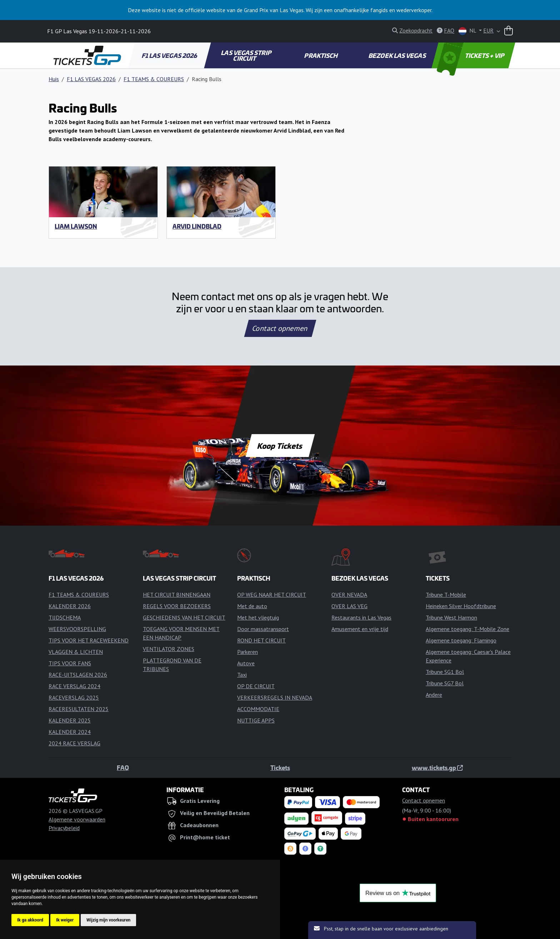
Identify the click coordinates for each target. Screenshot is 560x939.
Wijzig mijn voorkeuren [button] (108, 920)
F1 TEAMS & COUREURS (154, 79)
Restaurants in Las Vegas (361, 617)
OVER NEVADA (349, 595)
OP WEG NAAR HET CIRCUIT (272, 595)
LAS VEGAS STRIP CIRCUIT (247, 55)
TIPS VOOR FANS (70, 663)
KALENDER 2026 (70, 606)
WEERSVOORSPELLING (77, 629)
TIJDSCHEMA (65, 617)
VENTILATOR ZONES (169, 649)
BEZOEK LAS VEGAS (398, 55)
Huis (54, 79)
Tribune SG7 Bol (445, 683)
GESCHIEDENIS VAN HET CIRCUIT (184, 617)
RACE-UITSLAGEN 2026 (78, 675)
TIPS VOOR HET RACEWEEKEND (89, 640)
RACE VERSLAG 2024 (74, 686)
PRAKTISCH (321, 55)
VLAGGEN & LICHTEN (76, 652)
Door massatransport (263, 629)
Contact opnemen (280, 328)
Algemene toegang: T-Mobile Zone (467, 629)
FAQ (123, 767)
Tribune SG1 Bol (445, 672)
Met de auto (252, 606)
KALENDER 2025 (70, 720)
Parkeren (247, 652)
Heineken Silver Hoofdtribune (461, 606)
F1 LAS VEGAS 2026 (170, 55)
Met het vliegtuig (258, 617)
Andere (434, 695)
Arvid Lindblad (197, 226)
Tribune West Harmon (451, 617)
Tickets (280, 767)
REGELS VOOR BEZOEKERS (177, 606)
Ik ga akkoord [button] (30, 920)
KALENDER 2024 (70, 732)
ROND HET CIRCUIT (261, 640)
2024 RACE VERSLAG (74, 743)
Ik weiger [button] (65, 920)
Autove (246, 663)
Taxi (242, 675)
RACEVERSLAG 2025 (74, 697)
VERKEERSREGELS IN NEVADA (275, 697)
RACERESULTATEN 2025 (79, 709)
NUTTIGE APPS (256, 720)
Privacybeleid (64, 828)
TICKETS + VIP (471, 55)
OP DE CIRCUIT (256, 686)
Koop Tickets (280, 446)
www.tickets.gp (437, 767)
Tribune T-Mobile (446, 595)
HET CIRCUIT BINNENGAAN (177, 595)
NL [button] (468, 31)
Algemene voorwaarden (77, 819)
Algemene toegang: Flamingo (461, 640)
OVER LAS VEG (349, 606)
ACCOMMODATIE (258, 709)
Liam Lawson (76, 226)
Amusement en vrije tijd (360, 629)
